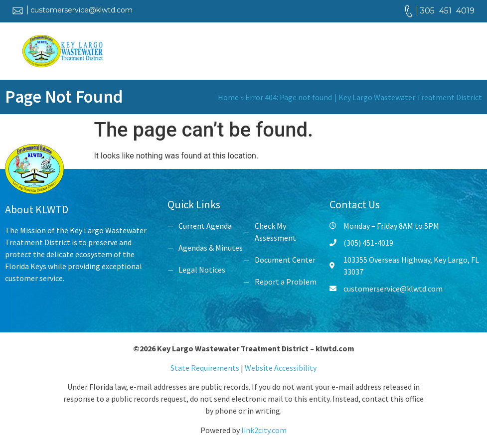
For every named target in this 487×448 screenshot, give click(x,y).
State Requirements (206, 368)
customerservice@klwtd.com (81, 10)
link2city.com (264, 430)
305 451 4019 (447, 11)
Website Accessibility (281, 368)
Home (228, 97)
